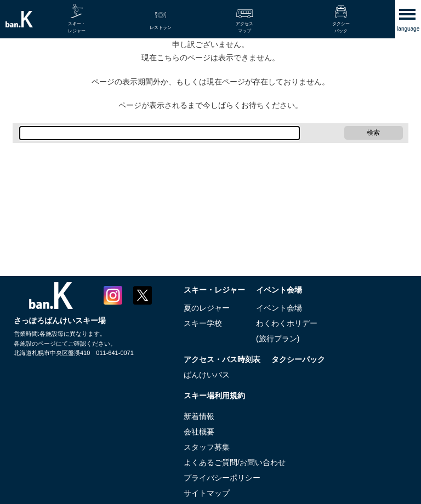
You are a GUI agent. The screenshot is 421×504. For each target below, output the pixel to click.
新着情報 (199, 416)
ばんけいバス (207, 375)
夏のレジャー (207, 308)
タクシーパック (298, 359)
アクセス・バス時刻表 (222, 359)
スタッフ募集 (207, 447)
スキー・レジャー (214, 290)
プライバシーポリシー (222, 478)
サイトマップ (207, 493)
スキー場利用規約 (214, 396)
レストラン (161, 28)
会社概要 (199, 432)
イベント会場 (279, 290)
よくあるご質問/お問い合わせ (235, 462)
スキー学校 (203, 323)
